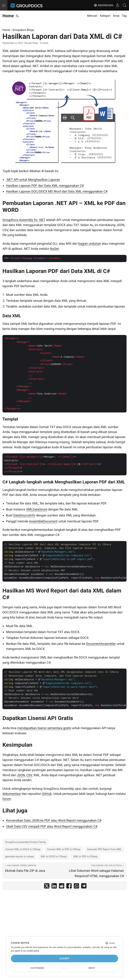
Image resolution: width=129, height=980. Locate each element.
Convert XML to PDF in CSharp (64, 849)
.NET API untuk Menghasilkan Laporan (33, 180)
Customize (37, 968)
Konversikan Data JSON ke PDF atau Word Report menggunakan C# (54, 820)
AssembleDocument (43, 521)
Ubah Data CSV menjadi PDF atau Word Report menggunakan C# (52, 826)
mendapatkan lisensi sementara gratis (44, 728)
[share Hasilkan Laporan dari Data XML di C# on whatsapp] (76, 887)
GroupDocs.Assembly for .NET (24, 220)
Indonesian (103, 5)
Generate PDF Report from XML (104, 849)
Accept (65, 958)
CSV (29, 775)
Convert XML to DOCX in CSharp (23, 849)
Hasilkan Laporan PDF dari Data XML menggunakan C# (45, 186)
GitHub (47, 794)
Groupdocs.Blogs (23, 30)
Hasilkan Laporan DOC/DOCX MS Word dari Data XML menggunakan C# (57, 191)
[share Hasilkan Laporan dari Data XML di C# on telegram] (84, 887)
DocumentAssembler (101, 644)
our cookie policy (31, 951)
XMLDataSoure (37, 509)
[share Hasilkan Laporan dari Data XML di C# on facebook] (69, 887)
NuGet (54, 249)
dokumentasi (12, 794)
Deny (92, 968)
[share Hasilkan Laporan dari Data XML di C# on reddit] (62, 887)
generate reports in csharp (19, 857)
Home (8, 16)
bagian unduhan (90, 244)
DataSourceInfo (24, 515)
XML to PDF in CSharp (85, 857)
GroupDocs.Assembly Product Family (25, 842)
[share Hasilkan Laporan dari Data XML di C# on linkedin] (54, 887)
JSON (21, 775)
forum (7, 799)
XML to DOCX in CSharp (54, 857)
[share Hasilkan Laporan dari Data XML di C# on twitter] (47, 887)
